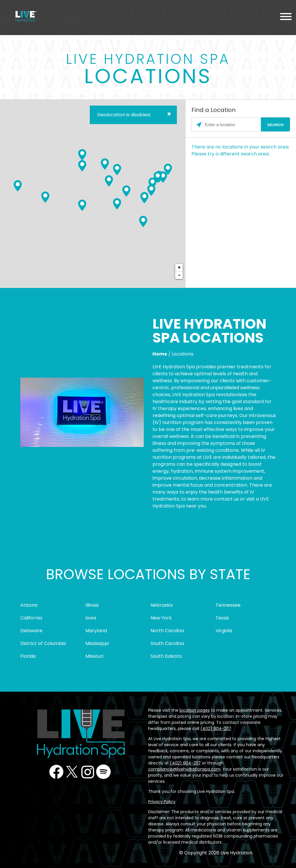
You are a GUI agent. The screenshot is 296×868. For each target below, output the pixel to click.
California (31, 618)
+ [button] (179, 268)
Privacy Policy (162, 802)
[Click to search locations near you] (199, 125)
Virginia (224, 631)
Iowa (91, 618)
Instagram (88, 772)
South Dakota (166, 656)
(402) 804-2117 (216, 729)
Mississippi (97, 643)
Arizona (29, 605)
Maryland (96, 631)
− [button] (179, 275)
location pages (195, 710)
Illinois (92, 605)
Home (160, 354)
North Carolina (167, 631)
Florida (28, 656)
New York (161, 618)
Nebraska (162, 605)
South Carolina (167, 643)
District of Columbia (43, 643)
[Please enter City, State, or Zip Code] (241, 125)
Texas (222, 618)
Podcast (103, 772)
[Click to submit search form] (275, 125)
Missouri (94, 656)
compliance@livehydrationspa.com (184, 769)
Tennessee (228, 605)
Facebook (56, 772)
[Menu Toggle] (286, 18)
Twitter (72, 772)
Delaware (31, 631)
